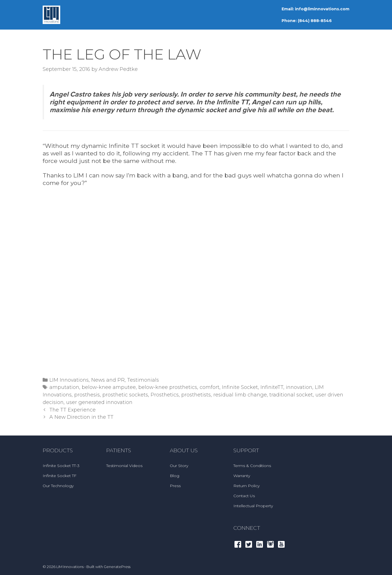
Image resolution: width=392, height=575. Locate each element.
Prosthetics (165, 395)
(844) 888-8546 (315, 21)
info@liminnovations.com (322, 9)
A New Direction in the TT (81, 417)
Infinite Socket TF (60, 476)
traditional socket (291, 395)
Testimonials (143, 380)
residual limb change (240, 395)
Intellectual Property (253, 506)
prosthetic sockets (125, 395)
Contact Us (244, 496)
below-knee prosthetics (168, 387)
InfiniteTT (272, 387)
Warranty (242, 476)
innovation (299, 387)
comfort (210, 387)
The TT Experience (72, 410)
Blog (175, 476)
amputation (64, 387)
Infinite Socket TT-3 (61, 466)
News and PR (108, 380)
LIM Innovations (69, 380)
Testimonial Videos (124, 466)
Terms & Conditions (252, 466)
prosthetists (196, 395)
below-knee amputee (109, 387)
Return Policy (246, 486)
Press (175, 486)
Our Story (179, 466)
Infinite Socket (240, 387)
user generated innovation (99, 402)
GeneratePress (117, 567)
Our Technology (58, 486)
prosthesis (87, 395)
